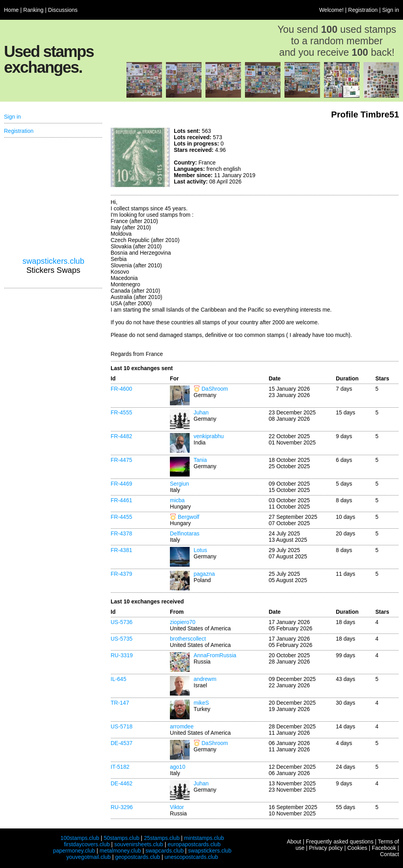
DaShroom (215, 389)
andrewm (205, 679)
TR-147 (120, 703)
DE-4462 (121, 783)
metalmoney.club (120, 851)
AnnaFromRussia (215, 655)
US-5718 (121, 726)
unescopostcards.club (191, 857)
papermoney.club (74, 851)
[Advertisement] (340, 157)
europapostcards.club (194, 844)
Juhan (201, 412)
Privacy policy (326, 848)
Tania (200, 460)
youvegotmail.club (89, 857)
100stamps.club (80, 838)
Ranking (33, 10)
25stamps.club (162, 838)
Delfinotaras (185, 533)
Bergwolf (188, 517)
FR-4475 (121, 460)
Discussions (63, 10)
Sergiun (179, 484)
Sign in (391, 10)
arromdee (182, 726)
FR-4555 (121, 412)
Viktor (177, 807)
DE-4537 (121, 743)
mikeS (201, 703)
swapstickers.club (54, 261)
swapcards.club (165, 851)
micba (177, 500)
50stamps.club (121, 838)
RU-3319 (122, 655)
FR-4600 (121, 389)
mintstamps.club (204, 838)
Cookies (357, 848)
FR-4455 (121, 517)
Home (11, 10)
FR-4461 (121, 500)
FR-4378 (121, 533)
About (294, 842)
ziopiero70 (183, 622)
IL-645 (119, 679)
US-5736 (121, 622)
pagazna (204, 574)
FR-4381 (121, 550)
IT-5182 (120, 767)
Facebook (384, 848)
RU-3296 (122, 807)
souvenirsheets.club (139, 844)
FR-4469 (121, 484)
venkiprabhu (209, 436)
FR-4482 (121, 436)
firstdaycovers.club (87, 844)
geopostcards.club (138, 857)
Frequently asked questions (340, 842)
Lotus (200, 550)
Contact (390, 854)
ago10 (178, 767)
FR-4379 (121, 574)
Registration (363, 10)
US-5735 (121, 639)
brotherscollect (188, 639)
